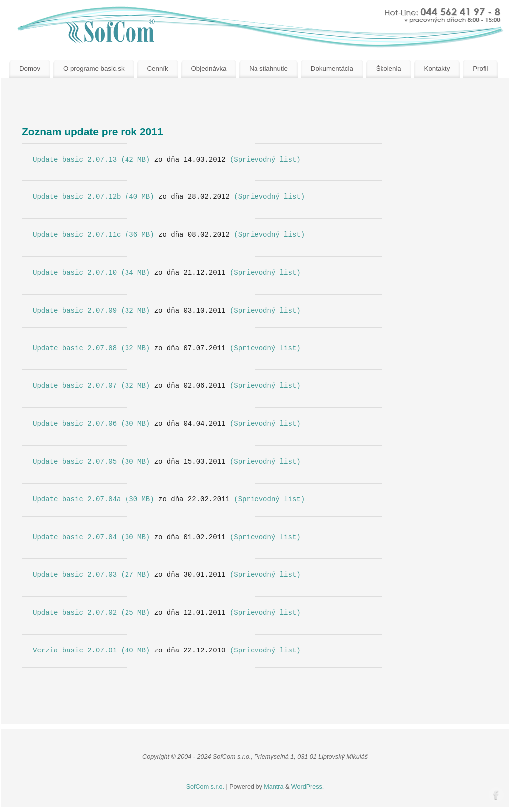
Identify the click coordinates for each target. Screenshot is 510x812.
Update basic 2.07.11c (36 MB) (94, 235)
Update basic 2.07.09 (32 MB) (91, 311)
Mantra (274, 787)
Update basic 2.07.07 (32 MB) (91, 386)
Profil (480, 69)
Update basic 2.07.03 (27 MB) (91, 575)
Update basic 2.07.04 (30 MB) (91, 537)
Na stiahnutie (268, 69)
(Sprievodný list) (265, 160)
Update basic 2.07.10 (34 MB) (91, 273)
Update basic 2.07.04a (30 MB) (94, 499)
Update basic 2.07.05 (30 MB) (91, 462)
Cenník (157, 69)
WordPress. (308, 787)
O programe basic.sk (94, 69)
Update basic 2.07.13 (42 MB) (91, 160)
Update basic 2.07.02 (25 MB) (91, 613)
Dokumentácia (332, 69)
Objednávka (209, 69)
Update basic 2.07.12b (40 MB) (94, 197)
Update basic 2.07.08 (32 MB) (91, 348)
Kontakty (437, 69)
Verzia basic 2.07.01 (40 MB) (91, 650)
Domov (30, 69)
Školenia (389, 69)
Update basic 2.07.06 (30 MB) (91, 424)
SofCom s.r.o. (205, 787)
